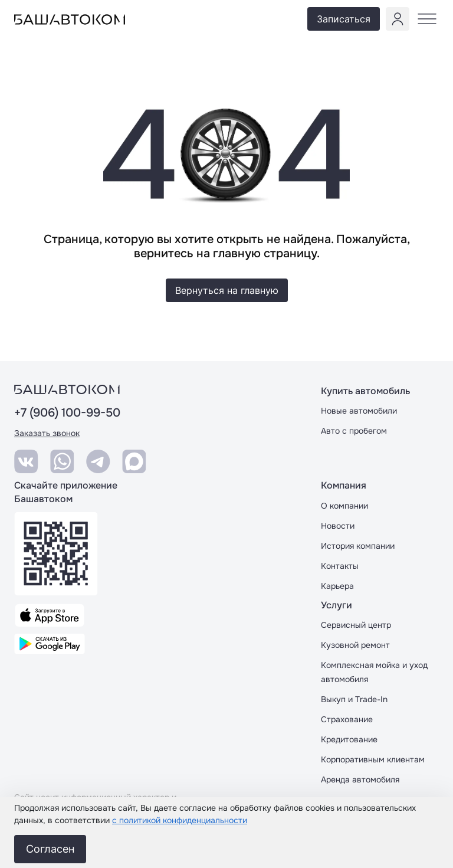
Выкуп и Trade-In (354, 699)
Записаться (344, 19)
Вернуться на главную (227, 290)
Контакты (340, 566)
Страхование (347, 719)
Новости (338, 526)
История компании (358, 546)
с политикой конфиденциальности (180, 820)
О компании (344, 506)
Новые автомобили (359, 411)
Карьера (337, 586)
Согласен (50, 849)
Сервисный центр (356, 625)
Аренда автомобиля (360, 779)
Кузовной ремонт (355, 645)
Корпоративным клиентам (373, 759)
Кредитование (349, 739)
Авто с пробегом (354, 431)
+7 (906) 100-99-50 (67, 413)
